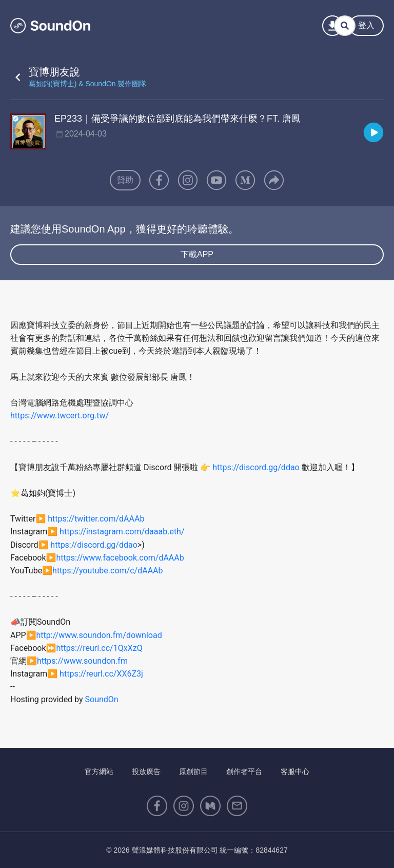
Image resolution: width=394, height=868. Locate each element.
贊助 (125, 180)
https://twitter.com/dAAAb (96, 519)
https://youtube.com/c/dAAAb (107, 571)
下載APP (197, 254)
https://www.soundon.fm (82, 661)
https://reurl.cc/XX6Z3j (101, 674)
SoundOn (102, 699)
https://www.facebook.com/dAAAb (120, 558)
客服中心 (295, 771)
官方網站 (99, 771)
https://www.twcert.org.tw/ (60, 416)
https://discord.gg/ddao (256, 467)
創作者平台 (244, 771)
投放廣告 (146, 771)
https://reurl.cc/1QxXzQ (99, 648)
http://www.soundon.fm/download (99, 635)
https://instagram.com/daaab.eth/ (122, 532)
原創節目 (193, 771)
